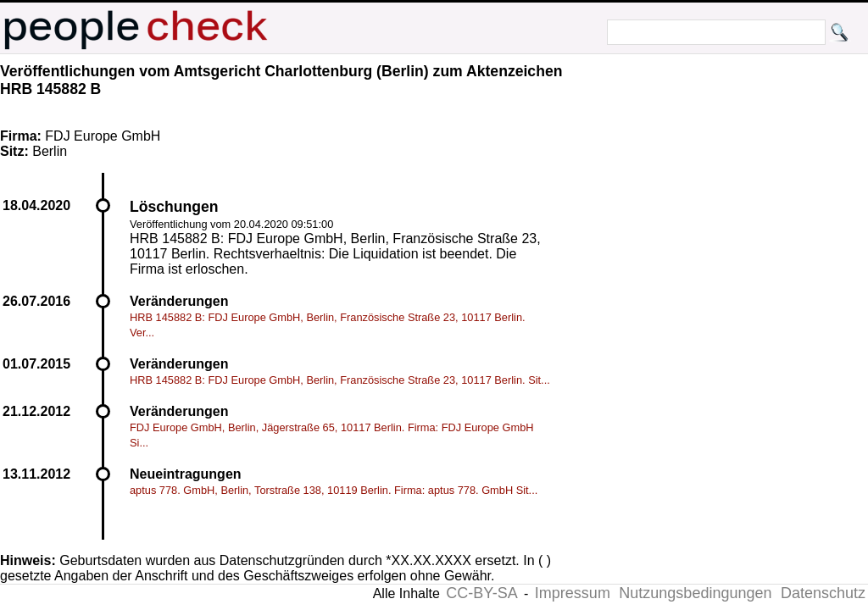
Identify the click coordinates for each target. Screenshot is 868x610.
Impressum (573, 593)
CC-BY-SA (481, 593)
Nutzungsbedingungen (695, 593)
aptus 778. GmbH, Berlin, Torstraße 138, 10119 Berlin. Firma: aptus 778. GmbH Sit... (334, 490)
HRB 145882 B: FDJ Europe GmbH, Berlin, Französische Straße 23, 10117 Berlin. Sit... (340, 380)
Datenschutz (823, 593)
